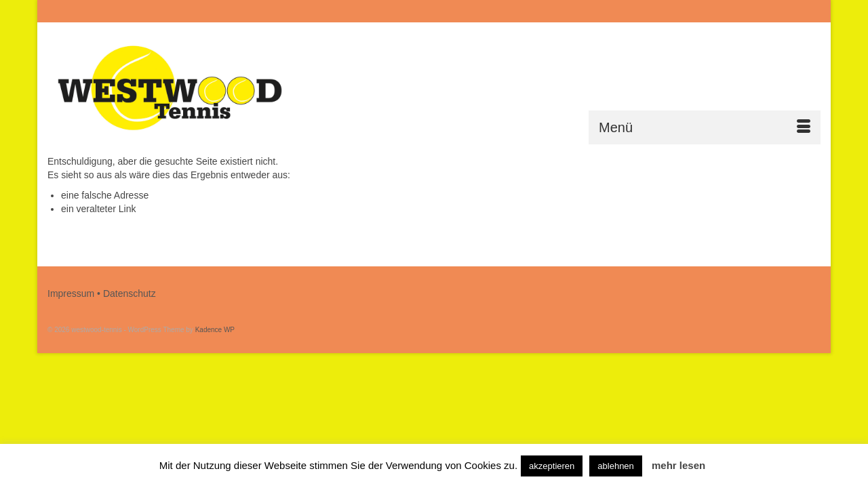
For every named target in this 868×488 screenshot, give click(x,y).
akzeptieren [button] (552, 466)
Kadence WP (215, 330)
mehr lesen (678, 465)
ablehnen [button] (616, 466)
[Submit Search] (673, 11)
